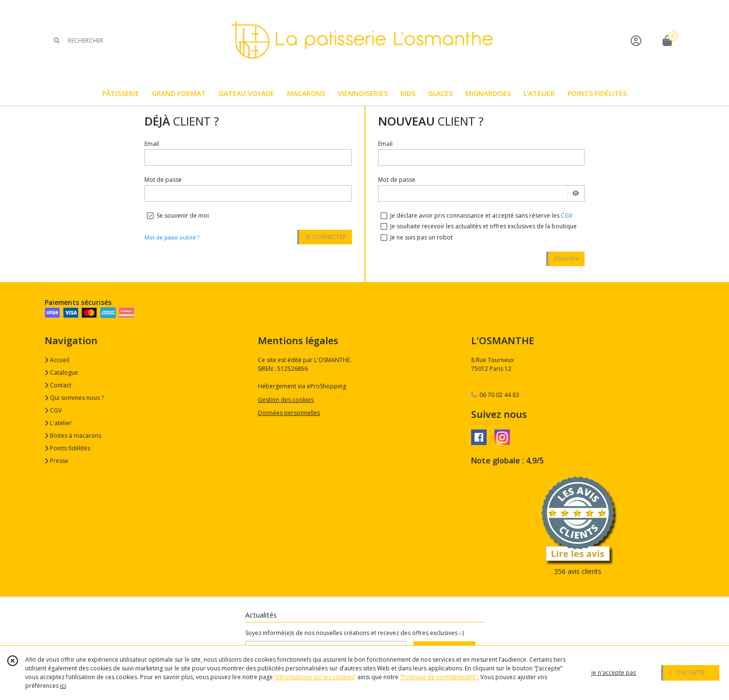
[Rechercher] (57, 40)
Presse (56, 461)
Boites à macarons (73, 436)
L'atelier (58, 423)
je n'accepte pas (614, 673)
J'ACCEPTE (691, 673)
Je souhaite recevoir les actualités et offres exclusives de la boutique (483, 226)
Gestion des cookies (286, 400)
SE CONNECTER (325, 237)
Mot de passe (163, 180)
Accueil (57, 360)
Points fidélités (67, 448)
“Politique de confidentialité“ (439, 677)
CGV (567, 215)
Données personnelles (289, 413)
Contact (58, 385)
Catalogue (61, 373)
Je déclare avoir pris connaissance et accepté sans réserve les (481, 215)
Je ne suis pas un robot (421, 237)
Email (152, 144)
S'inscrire (566, 259)
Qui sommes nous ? (74, 398)
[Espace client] (636, 40)
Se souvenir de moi (183, 215)
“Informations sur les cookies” (315, 677)
